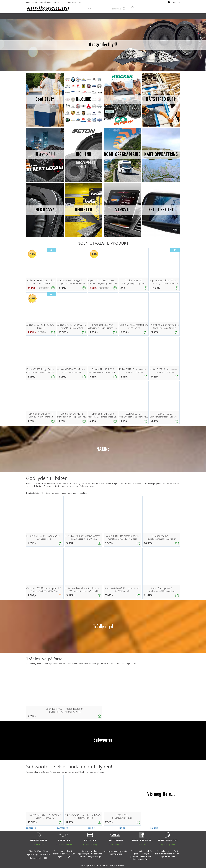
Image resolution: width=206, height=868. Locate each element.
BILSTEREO (31, 828)
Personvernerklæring (73, 2)
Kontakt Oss (45, 2)
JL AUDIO (154, 828)
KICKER (122, 828)
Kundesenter (32, 2)
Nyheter (57, 2)
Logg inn (175, 2)
